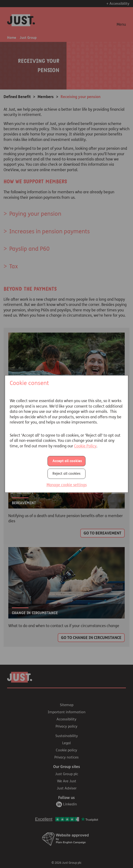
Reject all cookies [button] (66, 474)
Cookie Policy (85, 446)
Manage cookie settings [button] (67, 485)
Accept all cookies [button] (67, 461)
